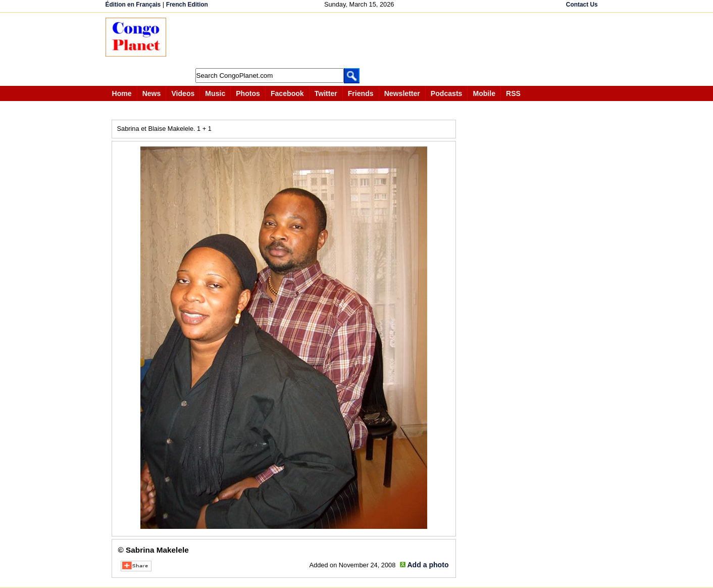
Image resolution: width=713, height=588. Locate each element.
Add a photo (428, 565)
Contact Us (582, 5)
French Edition (187, 5)
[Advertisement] (360, 40)
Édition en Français (133, 5)
